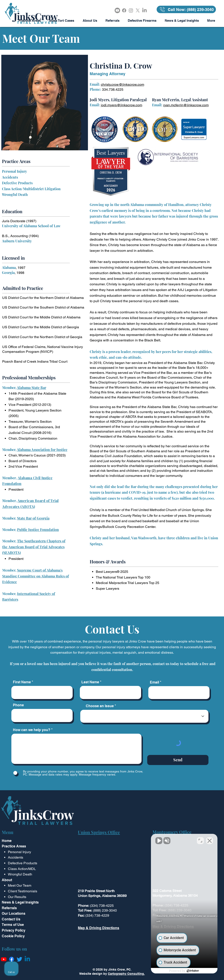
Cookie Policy (13, 936)
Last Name (90, 682)
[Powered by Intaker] (187, 971)
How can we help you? (32, 730)
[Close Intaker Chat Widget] (210, 840)
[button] (62, 21)
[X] (138, 10)
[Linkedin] (27, 959)
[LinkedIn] (144, 10)
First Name (22, 682)
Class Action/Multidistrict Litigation (31, 189)
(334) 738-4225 (102, 906)
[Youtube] (117, 10)
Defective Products (17, 183)
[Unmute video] (147, 840)
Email (154, 682)
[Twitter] (19, 959)
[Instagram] (131, 10)
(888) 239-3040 (105, 910)
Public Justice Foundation (38, 530)
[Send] (178, 760)
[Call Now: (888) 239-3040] (186, 9)
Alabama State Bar (31, 388)
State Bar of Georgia (33, 518)
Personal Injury (14, 171)
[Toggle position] (200, 840)
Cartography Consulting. (126, 974)
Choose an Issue (100, 706)
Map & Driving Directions (99, 928)
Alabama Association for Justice (42, 450)
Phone (18, 705)
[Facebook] (124, 10)
